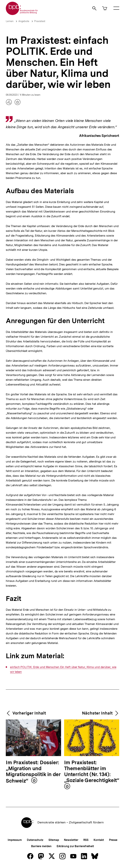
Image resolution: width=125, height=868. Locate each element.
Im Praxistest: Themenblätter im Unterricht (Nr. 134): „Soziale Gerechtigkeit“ (92, 771)
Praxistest (40, 21)
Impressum (15, 840)
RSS (86, 840)
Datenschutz (35, 840)
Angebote (24, 21)
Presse (113, 840)
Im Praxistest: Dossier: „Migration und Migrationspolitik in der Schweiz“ (33, 772)
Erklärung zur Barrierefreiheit (75, 846)
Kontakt (99, 840)
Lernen (10, 21)
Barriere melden (41, 846)
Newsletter (71, 840)
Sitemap (54, 840)
